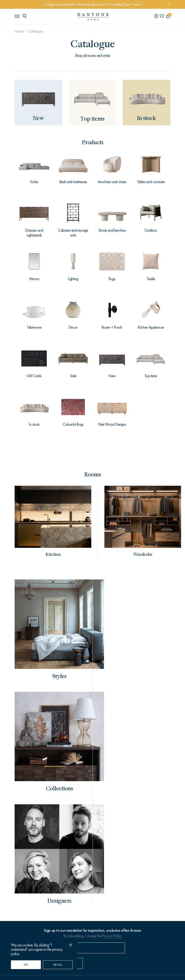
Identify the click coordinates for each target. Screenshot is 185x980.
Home (20, 31)
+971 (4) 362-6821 (67, 829)
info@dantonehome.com (110, 829)
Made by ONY (92, 971)
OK (26, 964)
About (21, 871)
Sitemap (126, 956)
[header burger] (17, 16)
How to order (27, 859)
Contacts (23, 883)
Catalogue (35, 31)
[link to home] (93, 17)
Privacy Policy (112, 791)
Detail (58, 965)
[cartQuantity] (168, 16)
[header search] (26, 16)
